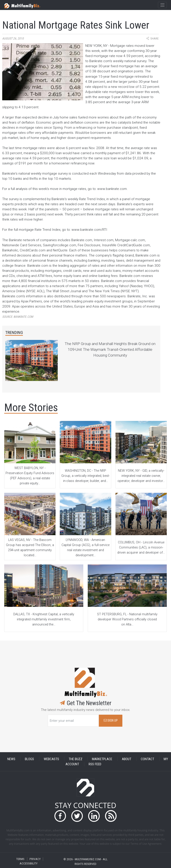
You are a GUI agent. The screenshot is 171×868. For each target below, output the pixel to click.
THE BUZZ (76, 759)
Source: (18, 317)
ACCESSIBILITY (29, 863)
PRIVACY (35, 859)
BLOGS (29, 759)
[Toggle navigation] (162, 5)
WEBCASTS (51, 759)
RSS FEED (95, 764)
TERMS (20, 859)
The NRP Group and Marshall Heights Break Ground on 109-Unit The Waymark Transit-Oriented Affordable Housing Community (110, 349)
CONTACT (147, 759)
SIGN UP (111, 721)
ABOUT (127, 759)
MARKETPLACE (102, 759)
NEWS (11, 759)
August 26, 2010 (13, 38)
